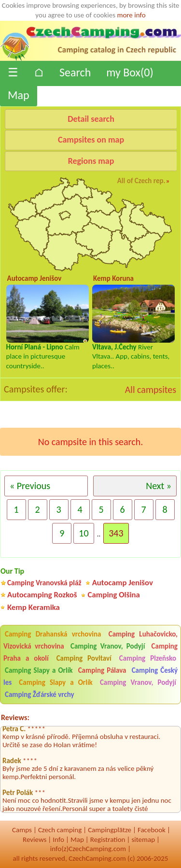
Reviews (35, 839)
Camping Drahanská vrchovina (53, 634)
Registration (108, 839)
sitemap (143, 839)
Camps (22, 830)
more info (131, 15)
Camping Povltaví (84, 658)
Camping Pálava (102, 670)
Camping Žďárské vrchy (40, 694)
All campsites (151, 390)
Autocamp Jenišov (123, 583)
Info (58, 839)
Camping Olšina (114, 595)
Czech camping (60, 830)
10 (84, 533)
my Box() (130, 72)
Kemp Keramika (34, 607)
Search (75, 72)
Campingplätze (110, 830)
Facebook (152, 830)
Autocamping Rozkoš (42, 595)
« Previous (30, 486)
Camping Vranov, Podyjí (108, 646)
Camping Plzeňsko (148, 658)
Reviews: (15, 717)
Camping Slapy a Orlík (39, 670)
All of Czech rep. (141, 181)
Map (19, 95)
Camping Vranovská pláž (44, 583)
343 (116, 533)
